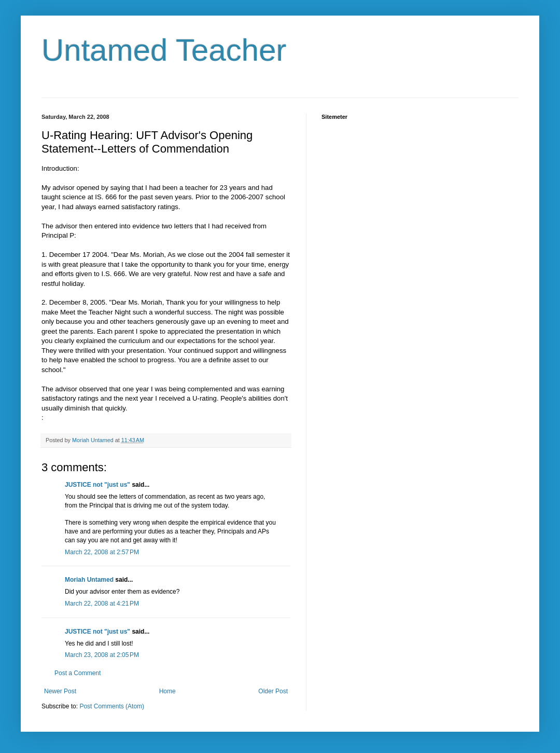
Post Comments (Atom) (112, 706)
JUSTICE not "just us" (97, 485)
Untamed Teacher (164, 50)
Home (167, 691)
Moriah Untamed (89, 580)
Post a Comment (78, 673)
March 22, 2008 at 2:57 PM (102, 552)
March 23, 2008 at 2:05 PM (102, 655)
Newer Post (60, 691)
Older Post (273, 691)
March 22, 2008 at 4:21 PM (102, 604)
